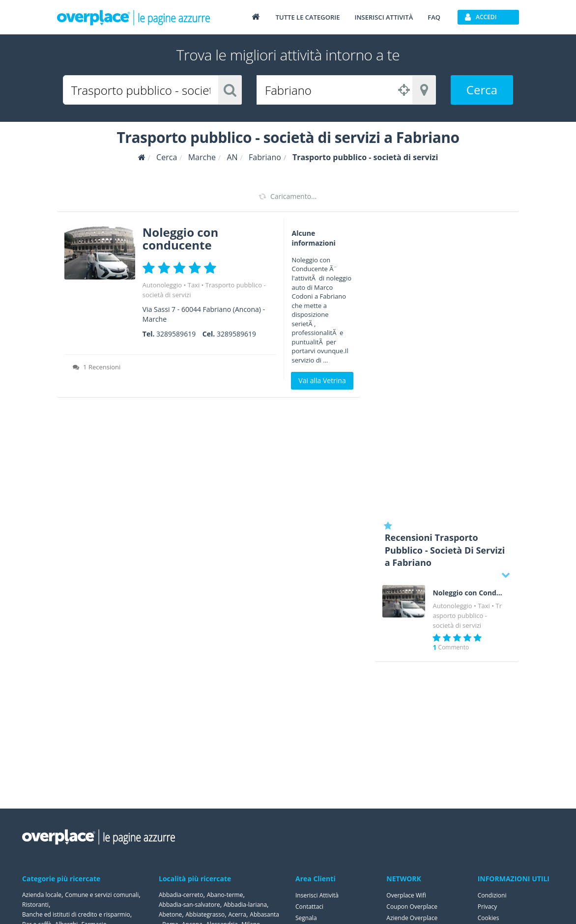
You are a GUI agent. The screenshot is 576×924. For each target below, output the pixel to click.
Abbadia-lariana (245, 905)
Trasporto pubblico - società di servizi (467, 616)
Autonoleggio (162, 285)
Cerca (482, 90)
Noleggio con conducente (180, 238)
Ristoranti (35, 905)
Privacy (488, 907)
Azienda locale (42, 895)
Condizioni (492, 895)
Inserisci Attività (317, 895)
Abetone (170, 914)
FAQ (434, 17)
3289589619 (176, 334)
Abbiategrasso (205, 914)
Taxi (194, 285)
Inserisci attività (384, 17)
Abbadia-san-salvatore (189, 905)
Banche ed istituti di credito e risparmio (76, 914)
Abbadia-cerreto (181, 895)
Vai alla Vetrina (322, 380)
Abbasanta (264, 914)
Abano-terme (225, 895)
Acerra (238, 914)
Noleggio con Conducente (468, 593)
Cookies (489, 918)
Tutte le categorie (308, 17)
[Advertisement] (447, 366)
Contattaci (309, 907)
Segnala (306, 918)
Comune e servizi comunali (102, 895)
